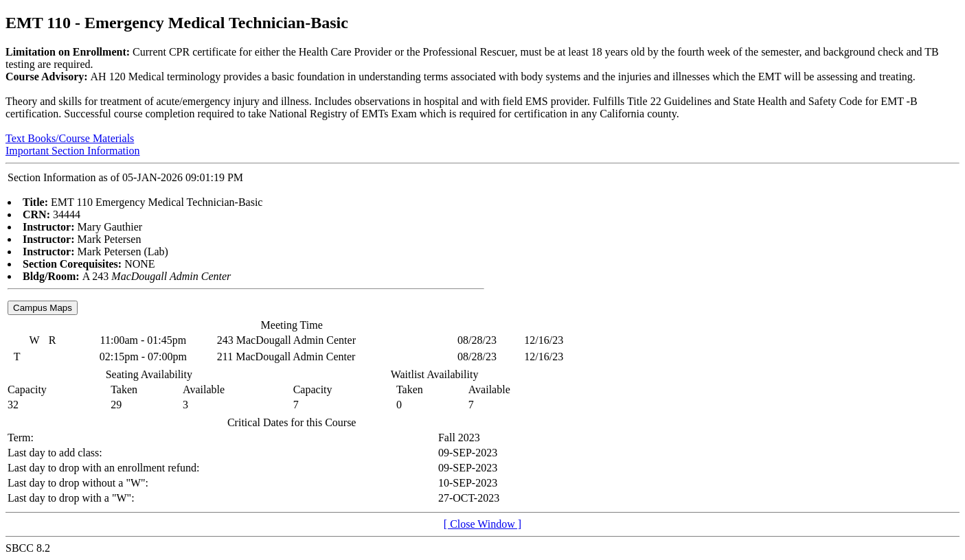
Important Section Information (73, 151)
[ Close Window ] (482, 524)
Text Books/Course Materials (70, 138)
